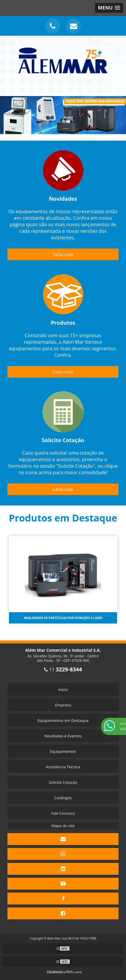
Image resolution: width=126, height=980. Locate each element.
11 (63, 670)
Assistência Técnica (63, 767)
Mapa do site (63, 826)
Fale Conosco (63, 813)
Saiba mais (63, 254)
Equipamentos (63, 751)
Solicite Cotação (63, 782)
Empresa (63, 705)
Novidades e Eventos (63, 736)
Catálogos (63, 798)
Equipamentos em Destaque (63, 720)
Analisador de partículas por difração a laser (63, 618)
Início (63, 690)
